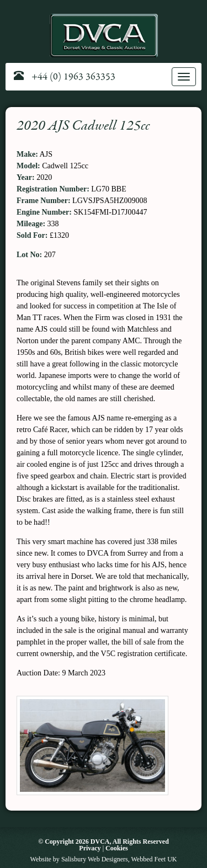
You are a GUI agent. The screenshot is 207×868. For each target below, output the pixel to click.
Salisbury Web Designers (95, 859)
